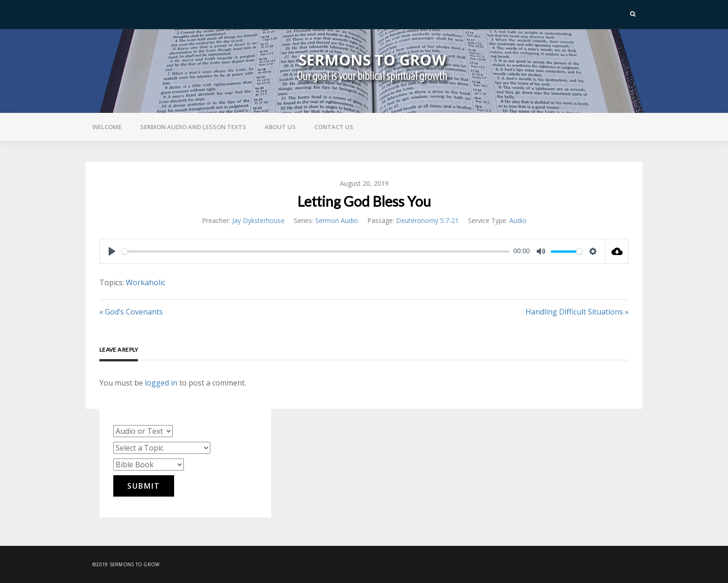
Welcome (107, 127)
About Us (280, 127)
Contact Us (334, 127)
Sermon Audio (337, 220)
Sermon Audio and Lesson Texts (193, 127)
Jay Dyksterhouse (258, 220)
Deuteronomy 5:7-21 (427, 220)
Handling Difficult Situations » (577, 312)
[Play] (112, 251)
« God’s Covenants (131, 312)
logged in (161, 383)
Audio (518, 220)
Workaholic (146, 282)
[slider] (316, 252)
